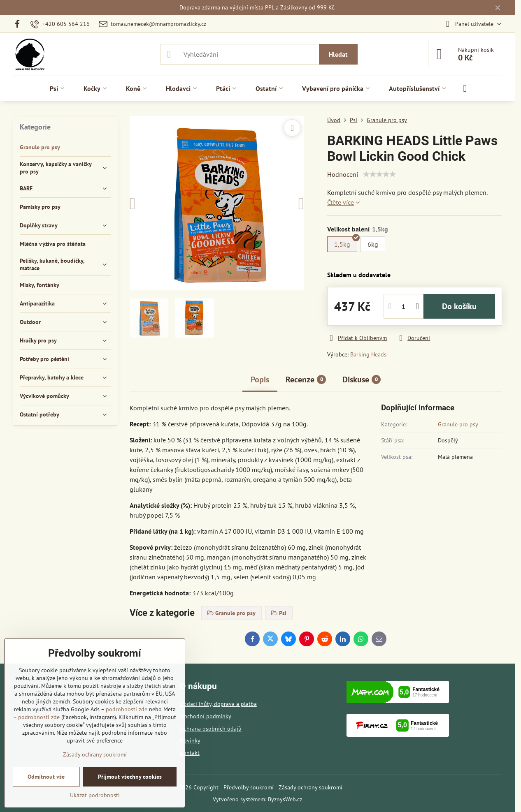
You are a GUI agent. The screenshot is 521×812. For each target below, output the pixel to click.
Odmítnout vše (46, 777)
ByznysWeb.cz (285, 799)
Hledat (338, 54)
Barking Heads (368, 354)
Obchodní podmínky (206, 716)
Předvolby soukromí (249, 787)
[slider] (379, 174)
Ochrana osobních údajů (211, 729)
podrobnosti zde (127, 709)
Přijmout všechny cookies (130, 777)
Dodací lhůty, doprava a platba (218, 704)
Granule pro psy (458, 424)
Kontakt (190, 753)
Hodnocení (343, 174)
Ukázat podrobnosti (95, 795)
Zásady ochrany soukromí (311, 787)
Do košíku (459, 306)
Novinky (190, 740)
